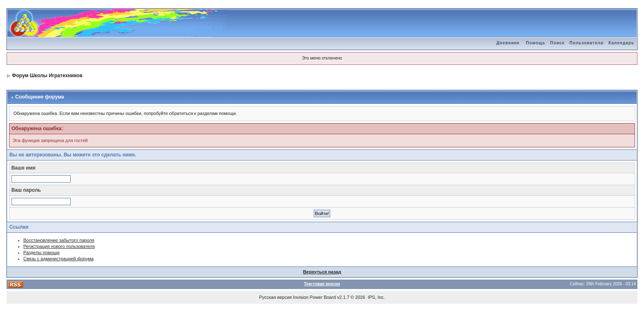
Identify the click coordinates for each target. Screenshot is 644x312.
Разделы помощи (41, 252)
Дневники (508, 43)
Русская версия (275, 297)
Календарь (622, 43)
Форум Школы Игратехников (47, 76)
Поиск (558, 43)
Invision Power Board (315, 297)
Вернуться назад (322, 272)
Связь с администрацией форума (59, 259)
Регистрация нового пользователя (59, 246)
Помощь (535, 43)
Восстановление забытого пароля (59, 240)
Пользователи (587, 43)
